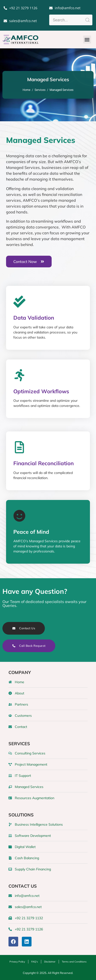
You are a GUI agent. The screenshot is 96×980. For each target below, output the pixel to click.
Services (40, 90)
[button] (87, 39)
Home (26, 90)
